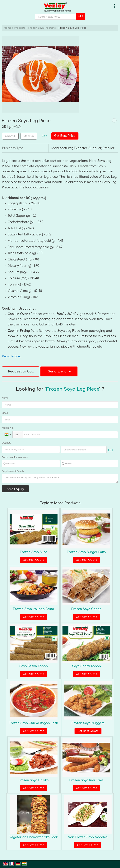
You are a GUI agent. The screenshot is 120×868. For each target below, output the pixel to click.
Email (5, 413)
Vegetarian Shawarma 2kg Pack (34, 837)
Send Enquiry (59, 371)
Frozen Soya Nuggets (88, 723)
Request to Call (21, 371)
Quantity (7, 443)
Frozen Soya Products (42, 28)
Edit (45, 136)
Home (8, 28)
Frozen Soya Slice (34, 552)
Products (20, 28)
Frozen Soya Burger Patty (86, 552)
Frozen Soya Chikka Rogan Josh (34, 723)
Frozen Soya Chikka (33, 780)
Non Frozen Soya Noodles (88, 837)
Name (5, 398)
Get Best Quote (34, 560)
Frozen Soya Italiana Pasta (34, 609)
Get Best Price (65, 136)
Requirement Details (13, 471)
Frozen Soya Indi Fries (86, 780)
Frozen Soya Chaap (87, 609)
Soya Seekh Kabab (34, 666)
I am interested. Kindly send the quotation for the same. (60, 479)
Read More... (12, 356)
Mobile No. (8, 428)
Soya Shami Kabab (86, 666)
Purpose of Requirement (15, 457)
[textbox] (29, 136)
